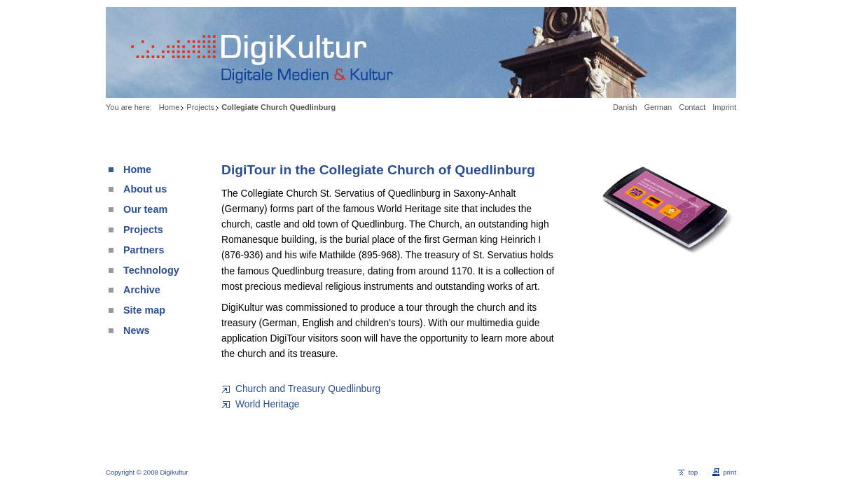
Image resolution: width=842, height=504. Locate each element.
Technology (151, 270)
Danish (625, 107)
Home (169, 107)
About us (145, 189)
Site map (144, 310)
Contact (692, 107)
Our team (145, 209)
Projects (200, 107)
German (658, 107)
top (693, 472)
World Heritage (267, 404)
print (730, 472)
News (137, 330)
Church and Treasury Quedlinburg (308, 389)
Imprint (724, 107)
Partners (144, 250)
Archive (142, 290)
